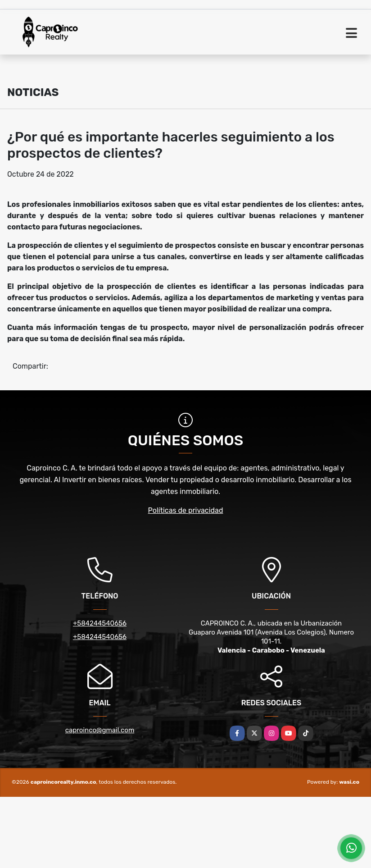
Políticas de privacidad (186, 510)
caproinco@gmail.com (100, 730)
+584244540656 (100, 623)
